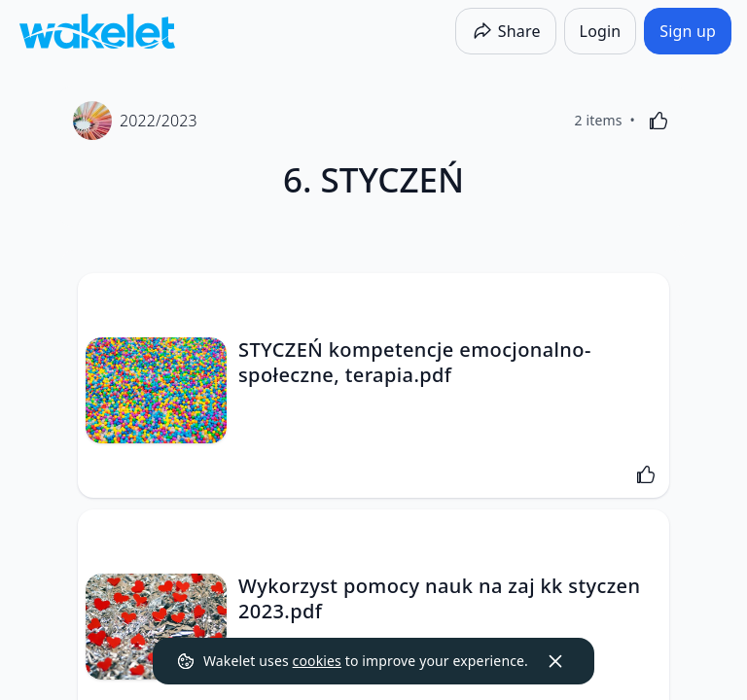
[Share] (506, 31)
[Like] (658, 121)
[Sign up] (688, 31)
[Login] (601, 31)
